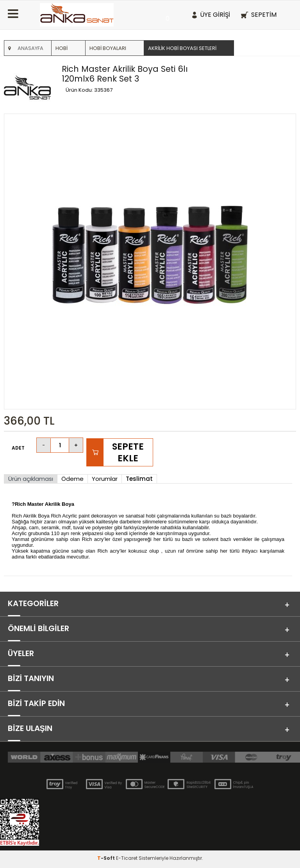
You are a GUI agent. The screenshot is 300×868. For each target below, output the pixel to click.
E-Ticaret (127, 858)
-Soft (107, 858)
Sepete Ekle (128, 452)
